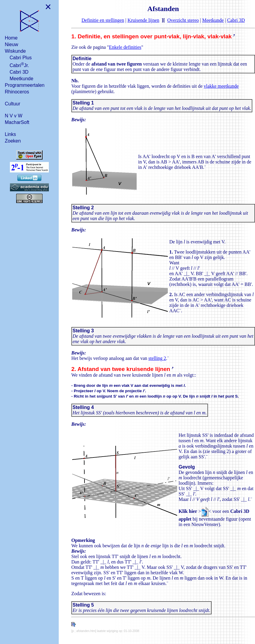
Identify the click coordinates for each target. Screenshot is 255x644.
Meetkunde (21, 79)
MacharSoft (17, 122)
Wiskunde (15, 51)
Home (11, 38)
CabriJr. (19, 65)
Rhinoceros (17, 92)
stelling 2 (157, 358)
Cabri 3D (19, 72)
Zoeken (13, 141)
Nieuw (11, 44)
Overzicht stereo (183, 20)
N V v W (14, 116)
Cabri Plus (21, 58)
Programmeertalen (25, 85)
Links (10, 134)
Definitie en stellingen (103, 20)
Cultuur (13, 104)
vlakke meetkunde (221, 86)
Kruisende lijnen (143, 20)
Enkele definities (125, 47)
